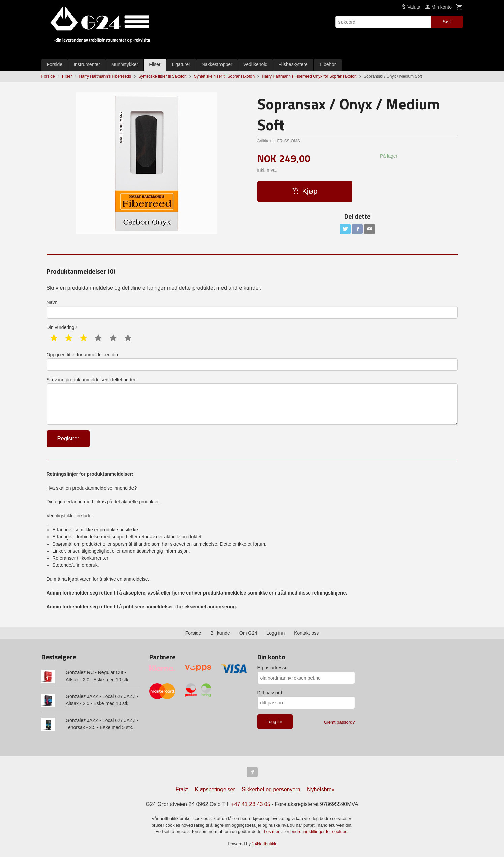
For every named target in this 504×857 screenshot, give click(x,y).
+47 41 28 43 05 (250, 804)
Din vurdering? (62, 327)
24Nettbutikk (264, 844)
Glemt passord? (339, 722)
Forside (55, 64)
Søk (447, 22)
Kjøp (305, 191)
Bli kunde (220, 633)
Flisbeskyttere (293, 64)
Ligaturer (181, 64)
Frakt (182, 789)
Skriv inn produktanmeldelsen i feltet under (252, 401)
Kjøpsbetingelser (215, 789)
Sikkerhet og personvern (271, 789)
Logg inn (276, 633)
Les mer (273, 832)
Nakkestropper (217, 64)
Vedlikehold (256, 64)
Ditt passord (270, 693)
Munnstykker (125, 64)
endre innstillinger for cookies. (319, 832)
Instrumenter (87, 64)
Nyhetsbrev (321, 789)
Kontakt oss (306, 633)
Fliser (155, 64)
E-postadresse (272, 668)
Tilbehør (328, 64)
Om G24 (248, 633)
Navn (252, 309)
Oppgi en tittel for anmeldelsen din (252, 361)
